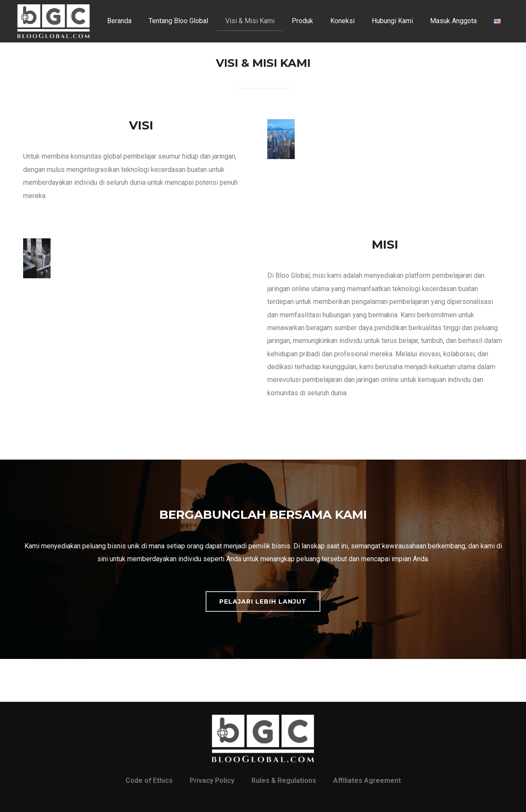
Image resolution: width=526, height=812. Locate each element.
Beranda (119, 21)
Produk (302, 21)
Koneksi (342, 21)
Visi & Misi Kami (250, 21)
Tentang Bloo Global (178, 21)
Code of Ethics (149, 780)
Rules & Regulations (284, 780)
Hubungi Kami (392, 21)
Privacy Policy (212, 780)
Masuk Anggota (453, 21)
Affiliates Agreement (367, 780)
